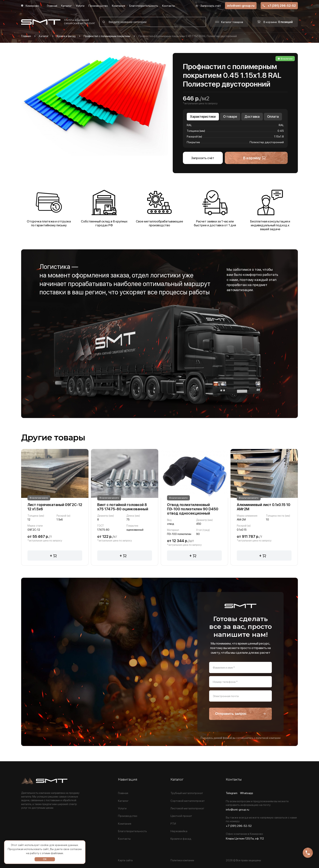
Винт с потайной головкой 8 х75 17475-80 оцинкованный (123, 507)
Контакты (168, 6)
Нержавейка (179, 831)
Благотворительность (144, 6)
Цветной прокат (181, 816)
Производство (98, 6)
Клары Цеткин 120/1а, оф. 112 (245, 838)
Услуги (80, 6)
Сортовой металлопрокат (188, 801)
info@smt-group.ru (241, 6)
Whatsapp (247, 793)
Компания (119, 6)
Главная (52, 6)
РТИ (173, 824)
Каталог (67, 6)
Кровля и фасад (66, 36)
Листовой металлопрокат (187, 808)
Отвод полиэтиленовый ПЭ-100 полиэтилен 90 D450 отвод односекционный (193, 509)
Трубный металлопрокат (187, 793)
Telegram (232, 793)
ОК (45, 859)
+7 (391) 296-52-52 (279, 6)
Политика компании (182, 860)
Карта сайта (125, 860)
